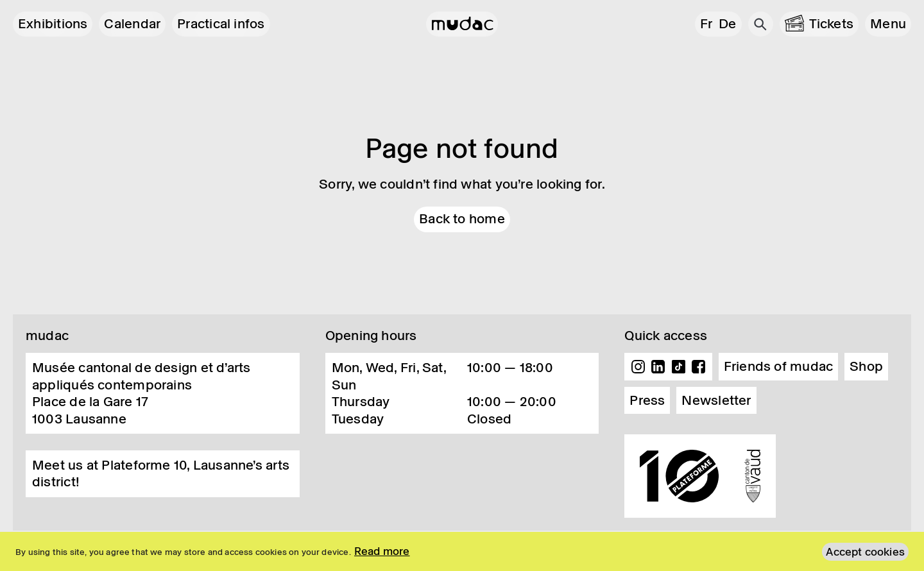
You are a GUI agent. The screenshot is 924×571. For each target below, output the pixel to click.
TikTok (679, 367)
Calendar (132, 24)
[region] (462, 551)
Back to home (462, 219)
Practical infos (221, 24)
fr (706, 24)
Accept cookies (865, 552)
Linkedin (658, 367)
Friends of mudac (779, 366)
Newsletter (716, 400)
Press (647, 400)
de (727, 24)
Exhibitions (53, 24)
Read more (382, 551)
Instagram (638, 367)
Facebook (699, 367)
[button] (888, 24)
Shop (866, 366)
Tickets (832, 24)
